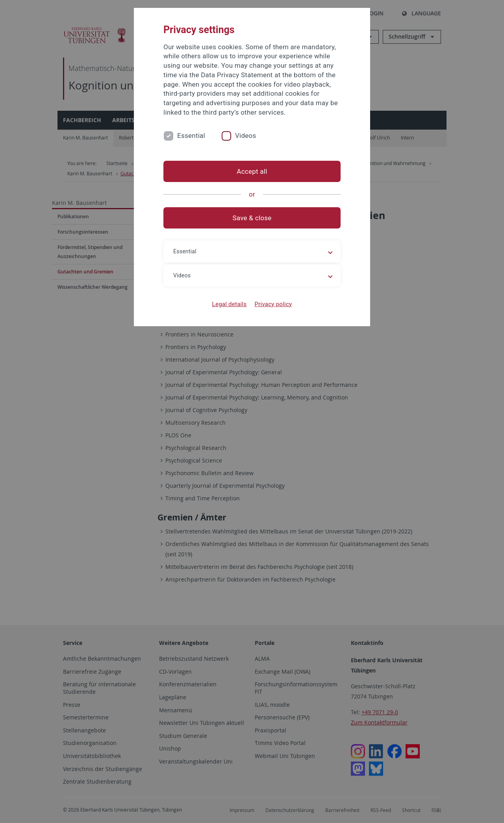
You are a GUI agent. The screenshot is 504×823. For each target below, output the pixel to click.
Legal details (230, 304)
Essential (191, 136)
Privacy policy (273, 304)
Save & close (252, 218)
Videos (246, 136)
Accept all (252, 171)
